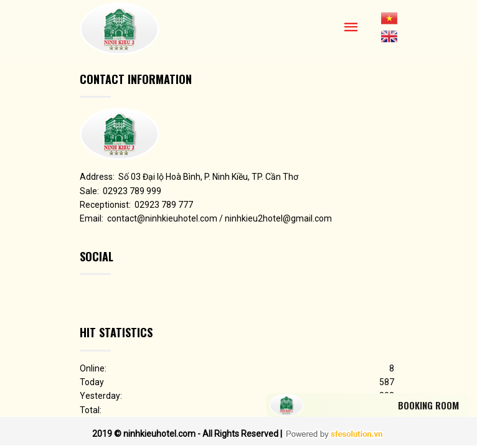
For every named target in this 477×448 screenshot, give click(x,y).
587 (387, 382)
